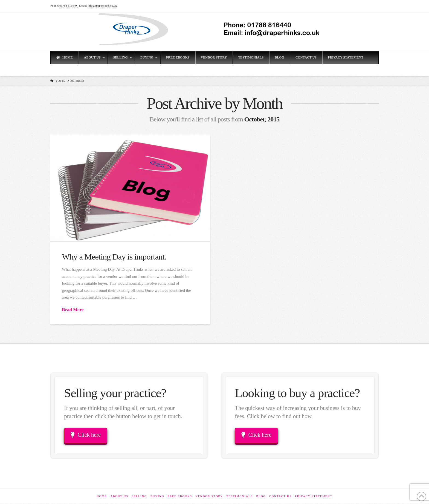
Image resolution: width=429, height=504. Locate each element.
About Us (119, 497)
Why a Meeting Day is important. (114, 257)
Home (102, 497)
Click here (86, 435)
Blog (261, 497)
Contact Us (280, 497)
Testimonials (240, 497)
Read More (73, 310)
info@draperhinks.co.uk (102, 5)
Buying (157, 497)
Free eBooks (180, 497)
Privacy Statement (314, 497)
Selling (139, 497)
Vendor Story (209, 497)
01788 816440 (68, 5)
